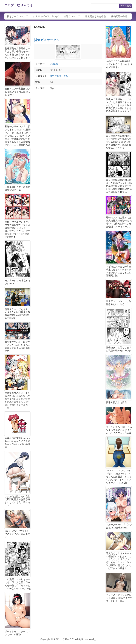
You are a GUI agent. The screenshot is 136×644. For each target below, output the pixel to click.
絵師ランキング (72, 16)
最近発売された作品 (96, 16)
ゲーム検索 (126, 6)
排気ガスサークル (47, 40)
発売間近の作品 (119, 16)
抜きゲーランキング (17, 16)
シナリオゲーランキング (46, 16)
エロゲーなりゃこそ (19, 5)
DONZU (54, 64)
